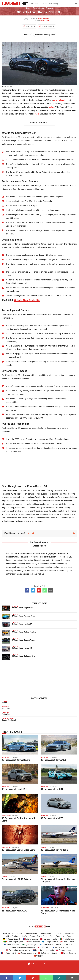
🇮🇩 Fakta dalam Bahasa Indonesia (22, 947)
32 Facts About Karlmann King (23, 656)
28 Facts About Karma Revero (16, 760)
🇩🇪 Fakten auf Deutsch (12, 939)
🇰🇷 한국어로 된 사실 (60, 947)
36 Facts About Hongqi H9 (22, 648)
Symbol (4, 703)
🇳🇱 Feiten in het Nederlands (43, 950)
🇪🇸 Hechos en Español (49, 939)
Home (28, 8)
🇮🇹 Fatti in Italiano (67, 939)
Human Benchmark (9, 720)
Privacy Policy (42, 936)
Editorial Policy (18, 933)
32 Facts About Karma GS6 (53, 760)
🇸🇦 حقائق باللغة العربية (30, 945)
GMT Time (6, 709)
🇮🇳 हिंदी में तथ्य (68, 945)
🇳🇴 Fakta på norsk (67, 942)
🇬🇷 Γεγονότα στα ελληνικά (50, 945)
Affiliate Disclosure (13, 936)
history (52, 107)
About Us (6, 933)
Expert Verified (31, 26)
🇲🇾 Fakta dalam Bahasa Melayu (18, 950)
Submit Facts (55, 936)
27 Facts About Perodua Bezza (23, 616)
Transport (49, 8)
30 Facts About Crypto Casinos (24, 608)
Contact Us (58, 933)
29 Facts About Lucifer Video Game (18, 850)
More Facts (67, 936)
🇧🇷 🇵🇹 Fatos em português (13, 942)
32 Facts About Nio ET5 (52, 818)
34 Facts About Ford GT (52, 789)
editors (53, 564)
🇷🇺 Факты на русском (27, 953)
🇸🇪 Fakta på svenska (50, 942)
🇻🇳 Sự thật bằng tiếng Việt (48, 953)
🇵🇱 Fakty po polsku (63, 950)
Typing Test (6, 714)
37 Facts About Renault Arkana (24, 640)
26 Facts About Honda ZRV (22, 624)
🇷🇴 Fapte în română (8, 953)
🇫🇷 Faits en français (30, 939)
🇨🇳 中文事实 (38, 956)
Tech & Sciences (38, 8)
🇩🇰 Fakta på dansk (33, 942)
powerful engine (60, 100)
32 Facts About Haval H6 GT (15, 789)
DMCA (25, 936)
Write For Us (70, 933)
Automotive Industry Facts (45, 35)
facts (37, 114)
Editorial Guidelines (48, 26)
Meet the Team (31, 933)
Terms (32, 936)
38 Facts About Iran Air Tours (54, 850)
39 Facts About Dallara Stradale (24, 632)
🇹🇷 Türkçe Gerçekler (68, 953)
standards (11, 564)
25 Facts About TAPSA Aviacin (16, 879)
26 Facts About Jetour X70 (14, 911)
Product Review (46, 933)
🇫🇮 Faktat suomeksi (11, 945)
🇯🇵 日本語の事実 (44, 947)
